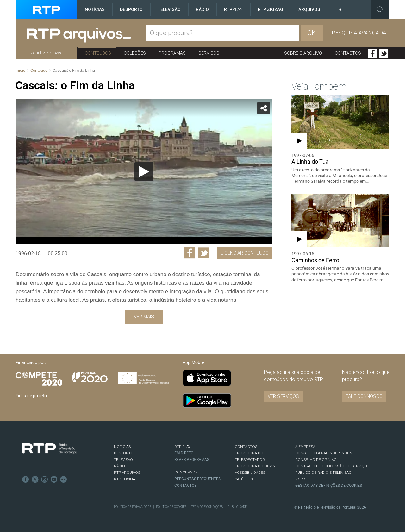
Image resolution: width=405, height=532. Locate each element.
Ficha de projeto (31, 396)
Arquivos (309, 9)
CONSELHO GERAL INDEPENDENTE (326, 453)
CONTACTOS (246, 447)
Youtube (54, 479)
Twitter (384, 53)
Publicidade (237, 507)
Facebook (373, 53)
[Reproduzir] (144, 171)
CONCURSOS (186, 472)
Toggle (380, 9)
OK (312, 33)
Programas (172, 53)
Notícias (95, 9)
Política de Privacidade (133, 507)
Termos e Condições (207, 507)
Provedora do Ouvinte (257, 466)
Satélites (244, 479)
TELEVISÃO (123, 460)
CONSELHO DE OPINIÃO (316, 460)
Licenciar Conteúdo (245, 253)
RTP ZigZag (271, 9)
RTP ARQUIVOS (127, 473)
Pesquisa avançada (359, 33)
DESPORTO (124, 453)
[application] (144, 171)
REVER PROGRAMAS (192, 460)
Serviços (209, 53)
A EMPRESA (305, 447)
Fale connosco (364, 396)
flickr (64, 479)
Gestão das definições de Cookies (329, 486)
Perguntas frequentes (197, 479)
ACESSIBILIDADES (250, 473)
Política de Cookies (171, 507)
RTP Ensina (125, 479)
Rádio (202, 9)
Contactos (348, 53)
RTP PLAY (182, 447)
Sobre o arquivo (303, 53)
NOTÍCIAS (122, 447)
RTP (233, 9)
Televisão (169, 9)
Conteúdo (39, 70)
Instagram (45, 479)
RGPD (300, 479)
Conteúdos (98, 53)
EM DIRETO (184, 453)
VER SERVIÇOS (283, 396)
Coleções (135, 53)
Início (20, 70)
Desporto (131, 9)
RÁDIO (119, 466)
